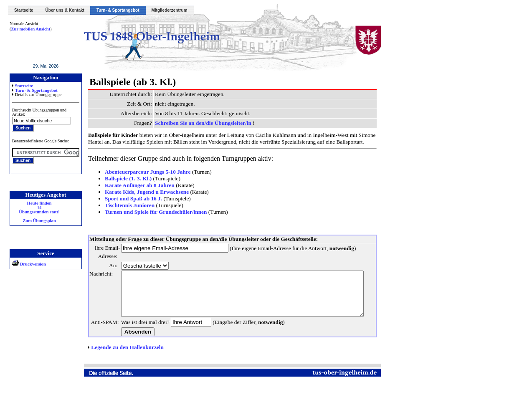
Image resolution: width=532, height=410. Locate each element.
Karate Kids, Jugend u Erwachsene (147, 192)
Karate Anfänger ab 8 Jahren (140, 185)
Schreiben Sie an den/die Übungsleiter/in (204, 123)
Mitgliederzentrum (170, 10)
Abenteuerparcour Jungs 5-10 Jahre (148, 172)
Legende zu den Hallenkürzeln (127, 372)
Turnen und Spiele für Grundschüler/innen (156, 212)
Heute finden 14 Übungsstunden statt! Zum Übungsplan (39, 212)
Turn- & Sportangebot (118, 10)
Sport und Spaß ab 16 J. (133, 199)
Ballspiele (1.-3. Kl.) (128, 178)
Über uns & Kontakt (65, 10)
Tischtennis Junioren (130, 205)
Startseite (24, 10)
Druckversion (29, 264)
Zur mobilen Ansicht (30, 29)
